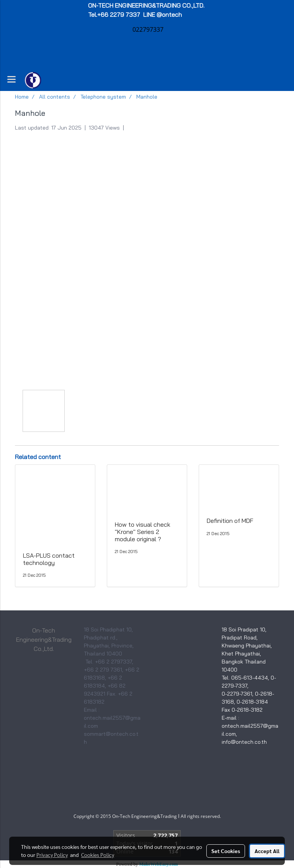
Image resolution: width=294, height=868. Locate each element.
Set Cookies (226, 851)
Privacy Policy (52, 855)
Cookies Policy (98, 855)
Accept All (267, 851)
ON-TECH (147, 5)
